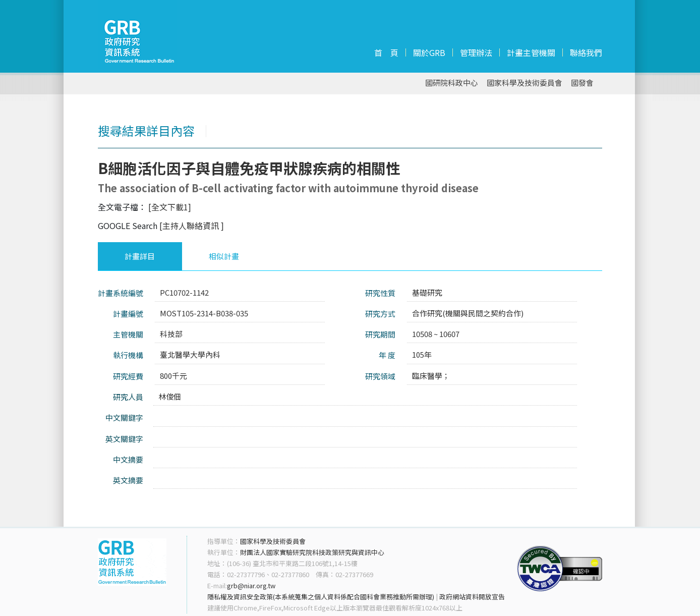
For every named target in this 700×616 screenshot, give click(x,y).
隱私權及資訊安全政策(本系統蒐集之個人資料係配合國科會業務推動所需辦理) (321, 597)
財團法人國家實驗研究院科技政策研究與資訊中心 (312, 552)
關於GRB (429, 52)
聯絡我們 (586, 52)
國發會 (582, 83)
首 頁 (386, 52)
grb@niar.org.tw (251, 585)
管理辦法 (476, 52)
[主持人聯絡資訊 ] (192, 226)
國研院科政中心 (452, 83)
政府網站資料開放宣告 (472, 597)
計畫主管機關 (531, 52)
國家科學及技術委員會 (524, 83)
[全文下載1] (170, 207)
